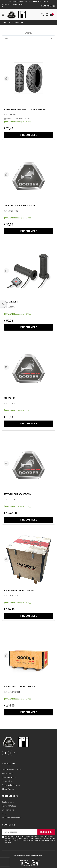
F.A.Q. (4, 814)
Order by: (29, 33)
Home (4, 23)
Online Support (48, 6)
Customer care (8, 802)
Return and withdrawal (11, 785)
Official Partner (8, 789)
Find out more (29, 135)
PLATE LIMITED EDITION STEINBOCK (20, 206)
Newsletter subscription (11, 818)
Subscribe (46, 832)
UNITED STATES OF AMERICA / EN (13, 6)
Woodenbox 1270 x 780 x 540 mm (19, 687)
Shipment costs (8, 810)
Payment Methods (9, 806)
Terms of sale (7, 773)
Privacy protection (9, 777)
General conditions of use (12, 770)
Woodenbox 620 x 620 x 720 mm (19, 590)
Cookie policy (7, 781)
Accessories (14, 23)
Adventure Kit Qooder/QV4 (17, 494)
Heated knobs (11, 302)
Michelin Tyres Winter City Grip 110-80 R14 (25, 109)
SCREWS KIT (9, 398)
